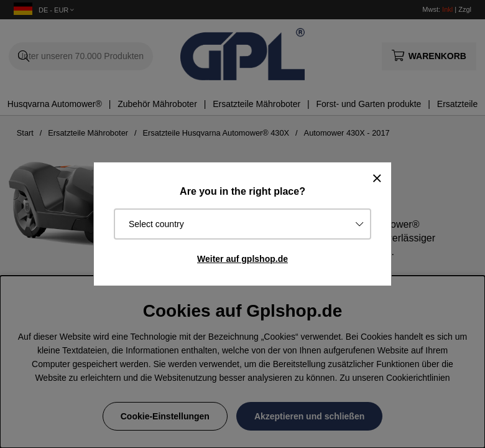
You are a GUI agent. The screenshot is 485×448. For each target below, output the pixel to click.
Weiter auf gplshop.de (242, 259)
